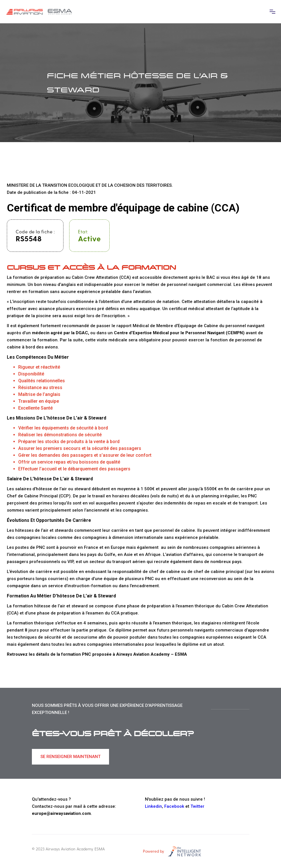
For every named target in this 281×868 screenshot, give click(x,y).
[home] (40, 12)
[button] (272, 12)
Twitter (197, 806)
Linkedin (153, 806)
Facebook (174, 806)
